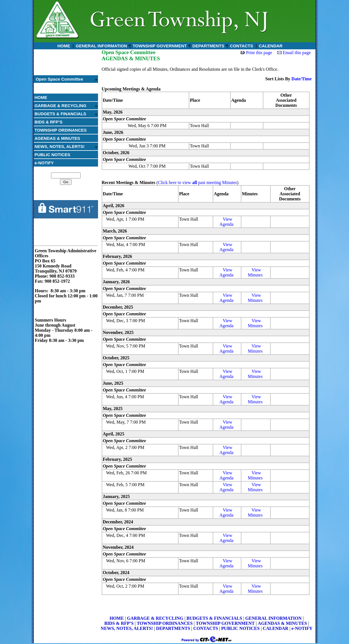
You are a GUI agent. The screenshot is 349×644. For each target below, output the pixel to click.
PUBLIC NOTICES (53, 155)
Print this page (259, 53)
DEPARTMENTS (208, 46)
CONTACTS (241, 46)
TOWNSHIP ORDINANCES (61, 130)
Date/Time (302, 79)
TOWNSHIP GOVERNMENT (159, 46)
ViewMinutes (255, 272)
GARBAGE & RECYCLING (61, 106)
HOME (63, 46)
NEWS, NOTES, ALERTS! (60, 146)
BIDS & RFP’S (49, 122)
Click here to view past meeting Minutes (197, 182)
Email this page (297, 53)
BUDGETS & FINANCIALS (60, 114)
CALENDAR (270, 46)
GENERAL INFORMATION (101, 46)
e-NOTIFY (44, 163)
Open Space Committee (59, 79)
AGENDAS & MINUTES (57, 138)
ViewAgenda (226, 222)
